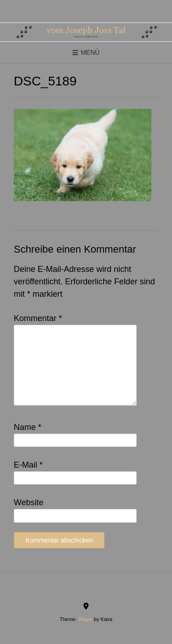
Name (28, 427)
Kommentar (38, 318)
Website (29, 503)
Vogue (85, 619)
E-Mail (28, 465)
